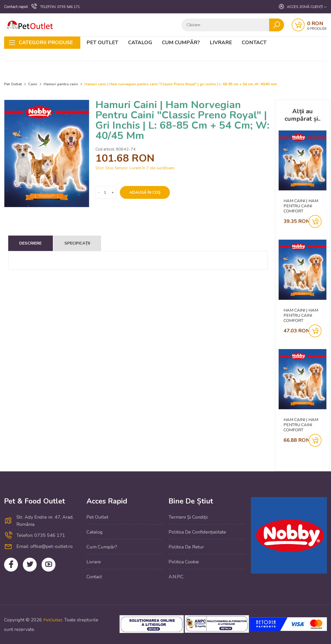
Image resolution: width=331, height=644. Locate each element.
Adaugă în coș (149, 192)
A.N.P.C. (176, 577)
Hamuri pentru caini (61, 84)
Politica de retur (186, 547)
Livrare (221, 43)
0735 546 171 (55, 6)
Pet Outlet (102, 43)
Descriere (38, 243)
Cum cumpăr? (181, 43)
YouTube (56, 566)
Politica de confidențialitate (197, 532)
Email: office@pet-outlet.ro (45, 546)
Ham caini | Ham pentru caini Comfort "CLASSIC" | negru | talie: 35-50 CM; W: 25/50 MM (302, 425)
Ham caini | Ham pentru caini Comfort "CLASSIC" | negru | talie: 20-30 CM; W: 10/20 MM (302, 206)
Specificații (102, 243)
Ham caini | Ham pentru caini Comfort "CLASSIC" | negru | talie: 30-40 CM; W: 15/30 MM (302, 315)
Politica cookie (184, 562)
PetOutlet (54, 620)
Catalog (140, 43)
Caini (33, 84)
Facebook (12, 566)
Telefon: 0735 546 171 (41, 535)
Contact (254, 43)
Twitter (34, 566)
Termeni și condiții (188, 517)
